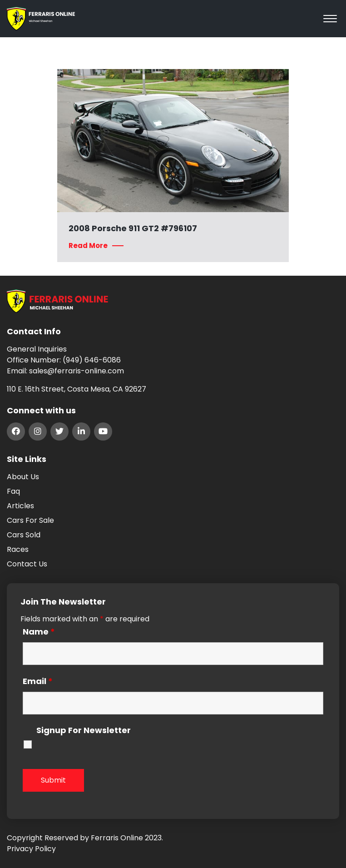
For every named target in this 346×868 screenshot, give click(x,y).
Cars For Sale (30, 520)
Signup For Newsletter (84, 731)
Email (38, 681)
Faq (13, 491)
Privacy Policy (31, 849)
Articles (20, 506)
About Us (23, 477)
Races (18, 549)
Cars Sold (24, 535)
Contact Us (27, 564)
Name (39, 632)
